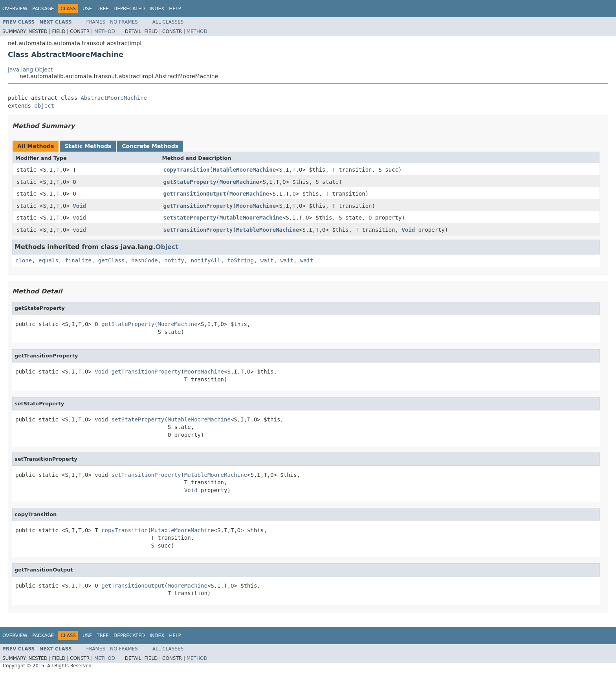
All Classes (168, 22)
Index (157, 9)
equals (49, 260)
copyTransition (187, 170)
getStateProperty (190, 182)
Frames (96, 22)
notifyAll (206, 260)
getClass (111, 260)
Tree (103, 9)
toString (241, 260)
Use (87, 9)
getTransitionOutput (195, 194)
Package (43, 9)
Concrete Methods (150, 146)
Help (175, 9)
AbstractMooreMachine (114, 98)
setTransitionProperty (198, 230)
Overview (15, 9)
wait (267, 260)
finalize (78, 260)
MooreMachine (239, 182)
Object (44, 106)
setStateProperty (190, 218)
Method (105, 31)
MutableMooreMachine (244, 170)
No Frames (124, 22)
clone (24, 260)
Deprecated (129, 9)
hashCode (144, 260)
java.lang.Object (30, 70)
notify (174, 260)
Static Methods (88, 146)
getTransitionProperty (198, 206)
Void (79, 206)
